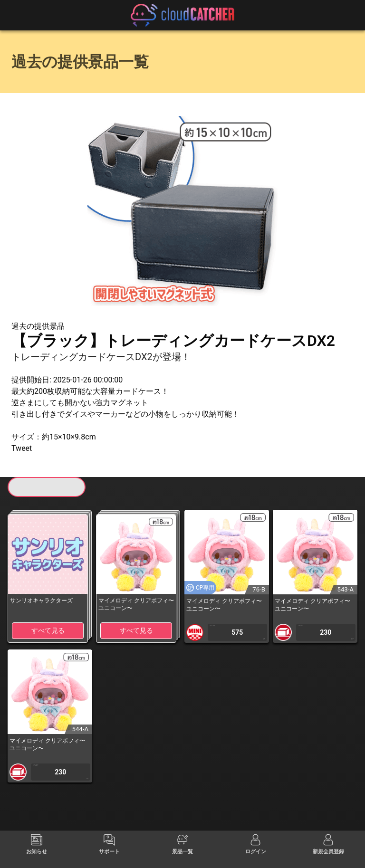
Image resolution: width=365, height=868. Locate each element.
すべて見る (48, 630)
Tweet (22, 448)
